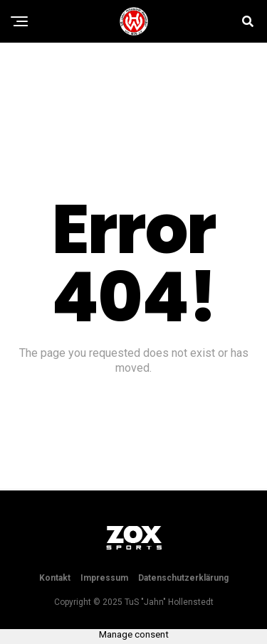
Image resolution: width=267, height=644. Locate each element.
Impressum (104, 578)
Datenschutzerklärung (183, 578)
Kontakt (55, 578)
